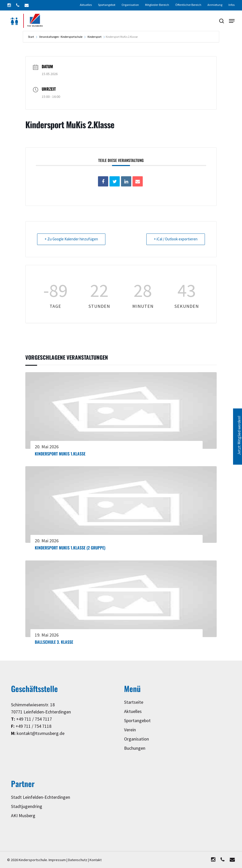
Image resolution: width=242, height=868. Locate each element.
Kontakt (96, 860)
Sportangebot (137, 721)
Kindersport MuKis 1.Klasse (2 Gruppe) (70, 548)
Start (31, 37)
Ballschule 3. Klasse (54, 642)
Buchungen (135, 748)
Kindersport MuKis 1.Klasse (60, 454)
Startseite (134, 702)
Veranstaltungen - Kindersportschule (61, 37)
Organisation (136, 739)
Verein (130, 730)
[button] (232, 21)
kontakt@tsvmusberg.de (41, 734)
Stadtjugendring (27, 807)
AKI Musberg (23, 816)
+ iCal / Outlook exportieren (176, 239)
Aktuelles (133, 712)
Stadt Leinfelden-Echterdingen (41, 797)
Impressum (57, 860)
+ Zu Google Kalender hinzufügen (71, 239)
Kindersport (95, 37)
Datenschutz (78, 860)
